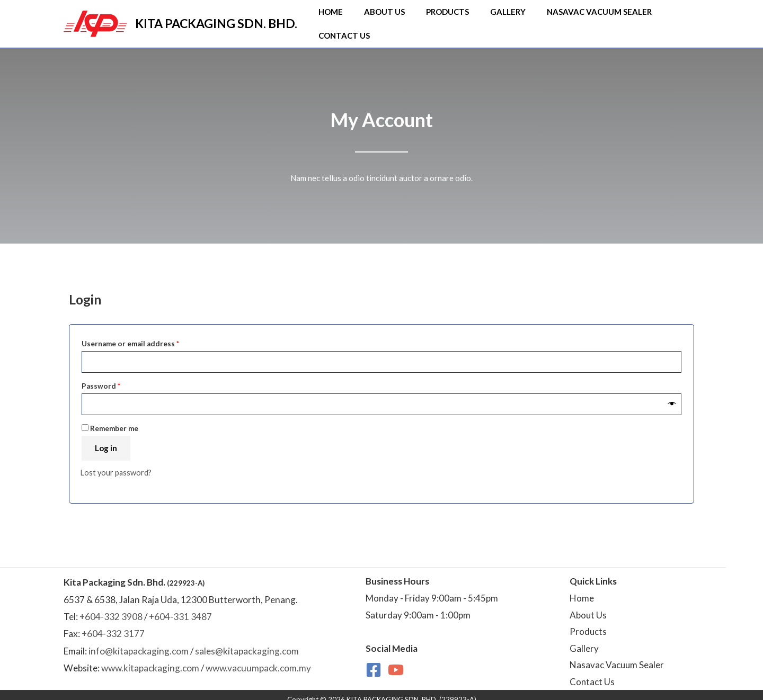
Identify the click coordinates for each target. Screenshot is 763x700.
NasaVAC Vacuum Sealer (576, 18)
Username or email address (146, 332)
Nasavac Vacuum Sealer (617, 656)
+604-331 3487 (180, 608)
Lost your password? (117, 463)
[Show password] (672, 395)
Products (442, 18)
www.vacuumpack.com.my (258, 659)
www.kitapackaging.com (150, 659)
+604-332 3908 (111, 608)
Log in (106, 439)
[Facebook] (374, 661)
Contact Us (667, 18)
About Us (387, 18)
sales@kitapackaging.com (247, 642)
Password (117, 375)
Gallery (494, 18)
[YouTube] (396, 661)
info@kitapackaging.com (139, 642)
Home (342, 18)
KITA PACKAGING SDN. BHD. (216, 18)
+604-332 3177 (113, 625)
